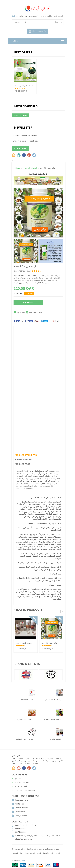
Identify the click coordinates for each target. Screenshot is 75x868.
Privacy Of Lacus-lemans (23, 790)
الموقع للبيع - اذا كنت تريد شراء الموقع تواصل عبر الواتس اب (38, 16)
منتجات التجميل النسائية (38, 853)
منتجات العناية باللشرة (51, 849)
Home (18, 168)
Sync (24, 860)
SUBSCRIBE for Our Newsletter (24, 136)
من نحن (16, 778)
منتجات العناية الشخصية (20, 853)
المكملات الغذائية (31, 168)
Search (58, 22)
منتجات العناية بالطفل (34, 849)
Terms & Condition (21, 786)
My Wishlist (21, 312)
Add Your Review (35, 312)
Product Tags (22, 464)
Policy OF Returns (20, 782)
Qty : (46, 302)
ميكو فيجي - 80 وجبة (20, 115)
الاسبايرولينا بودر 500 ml (24, 86)
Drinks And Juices (19, 849)
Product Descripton (26, 455)
